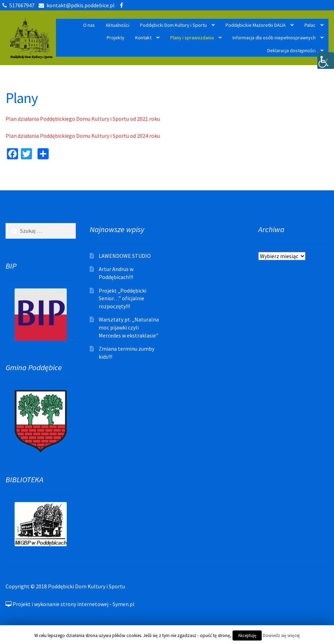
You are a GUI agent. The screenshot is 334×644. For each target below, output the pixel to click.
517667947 (17, 5)
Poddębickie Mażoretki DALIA (256, 25)
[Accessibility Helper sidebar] (326, 61)
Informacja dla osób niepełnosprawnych (274, 38)
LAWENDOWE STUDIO (125, 256)
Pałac (310, 25)
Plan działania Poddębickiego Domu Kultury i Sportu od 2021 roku (83, 119)
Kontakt (143, 38)
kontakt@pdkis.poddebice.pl (75, 5)
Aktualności (117, 25)
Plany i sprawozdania (192, 38)
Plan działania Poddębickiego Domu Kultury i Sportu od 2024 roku (83, 136)
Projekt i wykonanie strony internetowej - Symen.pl (70, 604)
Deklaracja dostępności (291, 50)
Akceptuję (247, 635)
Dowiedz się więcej (281, 635)
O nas (89, 25)
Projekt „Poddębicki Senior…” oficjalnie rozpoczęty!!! (123, 298)
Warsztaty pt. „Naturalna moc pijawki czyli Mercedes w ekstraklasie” (129, 327)
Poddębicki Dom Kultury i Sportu (173, 25)
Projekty (116, 38)
